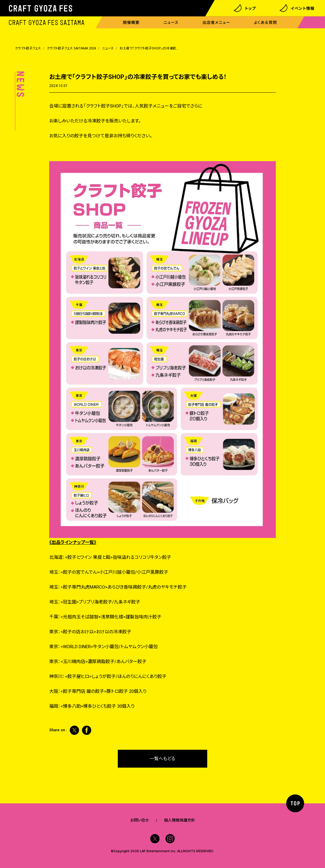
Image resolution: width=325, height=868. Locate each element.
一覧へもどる (162, 759)
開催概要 (131, 22)
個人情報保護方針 (179, 820)
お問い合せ (140, 820)
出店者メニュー (216, 22)
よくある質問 (266, 22)
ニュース (171, 22)
